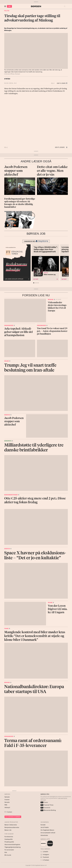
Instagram (45, 854)
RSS (6, 805)
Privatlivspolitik (9, 842)
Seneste (7, 802)
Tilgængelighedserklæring (13, 847)
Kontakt (43, 825)
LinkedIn (44, 852)
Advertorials (44, 835)
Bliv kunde (8, 855)
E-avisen (9, 812)
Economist (45, 808)
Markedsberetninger (11, 495)
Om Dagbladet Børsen (47, 830)
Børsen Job (8, 830)
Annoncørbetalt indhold (48, 833)
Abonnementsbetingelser (12, 844)
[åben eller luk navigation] (6, 6)
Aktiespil (7, 807)
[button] (65, 6)
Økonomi (51, 300)
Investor (7, 415)
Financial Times (47, 805)
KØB (9, 6)
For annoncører (9, 850)
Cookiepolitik (9, 839)
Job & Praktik (45, 827)
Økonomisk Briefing (48, 810)
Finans (6, 629)
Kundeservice (9, 837)
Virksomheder (9, 325)
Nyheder (7, 797)
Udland (7, 361)
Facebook (45, 857)
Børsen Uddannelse (11, 825)
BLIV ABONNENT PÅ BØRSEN (13, 817)
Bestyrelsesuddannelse (12, 827)
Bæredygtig (8, 441)
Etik (6, 852)
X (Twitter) (45, 860)
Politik (7, 11)
